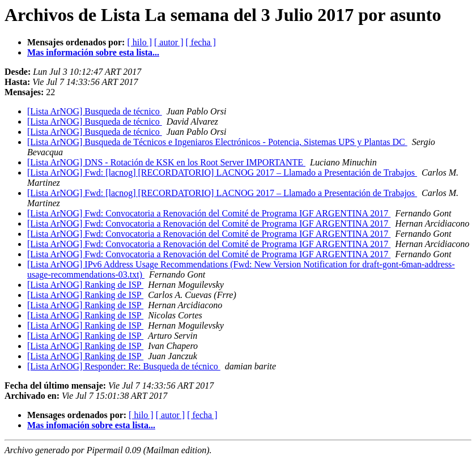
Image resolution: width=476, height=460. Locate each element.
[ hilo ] (139, 42)
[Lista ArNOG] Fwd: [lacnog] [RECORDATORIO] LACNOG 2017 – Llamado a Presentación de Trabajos (222, 172)
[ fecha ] (201, 42)
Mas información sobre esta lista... (93, 52)
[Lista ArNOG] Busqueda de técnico (95, 111)
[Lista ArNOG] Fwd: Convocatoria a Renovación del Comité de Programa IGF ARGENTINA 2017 (209, 213)
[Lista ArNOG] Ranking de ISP (85, 285)
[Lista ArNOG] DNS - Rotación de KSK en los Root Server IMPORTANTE (166, 162)
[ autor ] (169, 42)
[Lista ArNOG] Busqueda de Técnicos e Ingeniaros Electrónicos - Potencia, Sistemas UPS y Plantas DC (217, 142)
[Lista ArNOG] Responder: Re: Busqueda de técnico (124, 366)
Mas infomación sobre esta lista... (91, 425)
